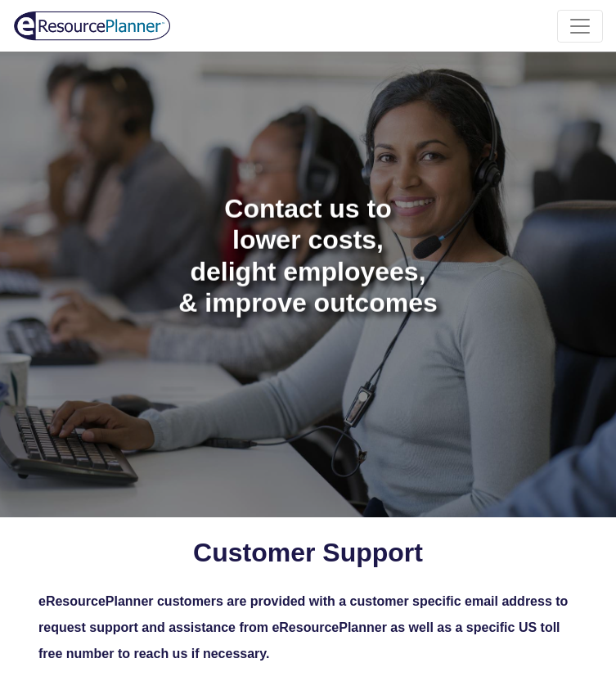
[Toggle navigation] (580, 26)
